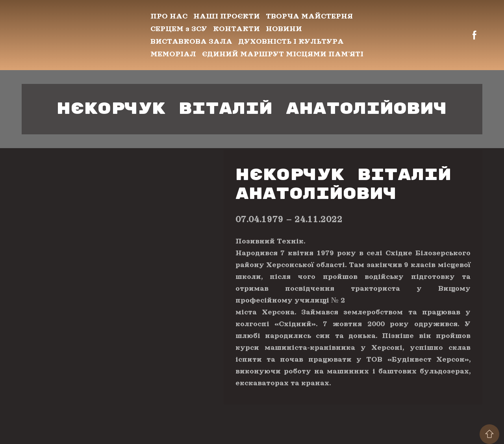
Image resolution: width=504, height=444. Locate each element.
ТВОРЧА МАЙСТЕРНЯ (309, 16)
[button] (474, 35)
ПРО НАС (169, 16)
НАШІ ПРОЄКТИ (227, 16)
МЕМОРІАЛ (173, 54)
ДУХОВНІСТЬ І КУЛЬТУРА (291, 41)
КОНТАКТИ (236, 29)
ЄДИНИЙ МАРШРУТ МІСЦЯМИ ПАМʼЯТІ (283, 54)
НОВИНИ (284, 29)
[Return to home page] (80, 35)
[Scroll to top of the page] (489, 434)
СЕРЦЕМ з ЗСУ (179, 29)
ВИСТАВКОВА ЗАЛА (191, 41)
